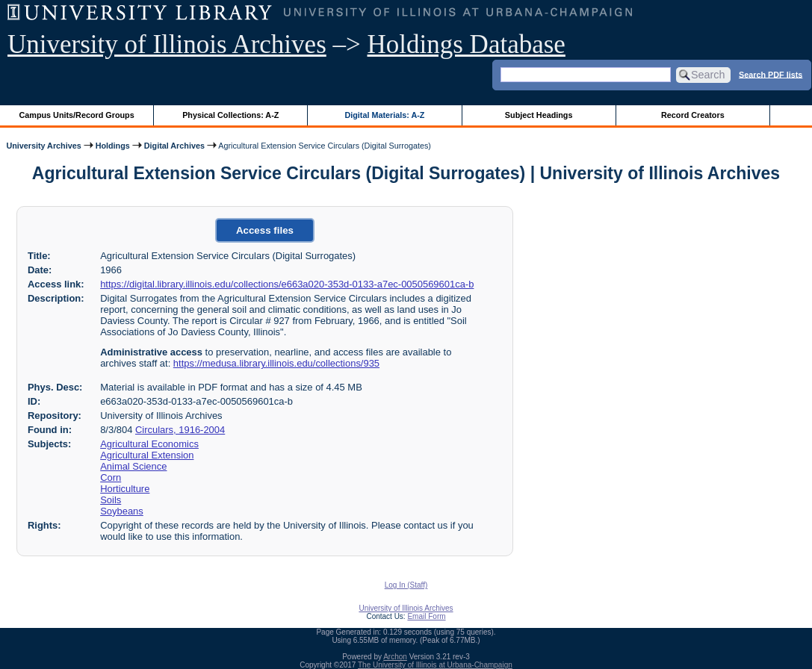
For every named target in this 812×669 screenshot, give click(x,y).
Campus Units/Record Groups (77, 115)
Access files (265, 230)
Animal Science (133, 466)
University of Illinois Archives (167, 44)
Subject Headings (539, 115)
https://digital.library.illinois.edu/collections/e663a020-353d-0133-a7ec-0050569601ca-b (287, 284)
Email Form (426, 616)
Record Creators (693, 115)
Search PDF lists (771, 74)
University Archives (43, 146)
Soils (111, 500)
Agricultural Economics (149, 444)
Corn (111, 477)
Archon (395, 657)
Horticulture (125, 489)
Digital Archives (174, 146)
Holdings (113, 146)
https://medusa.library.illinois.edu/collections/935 (276, 363)
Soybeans (122, 511)
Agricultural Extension (147, 455)
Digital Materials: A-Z (384, 115)
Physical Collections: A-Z (230, 115)
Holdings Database (467, 44)
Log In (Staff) (406, 585)
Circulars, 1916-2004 (180, 430)
